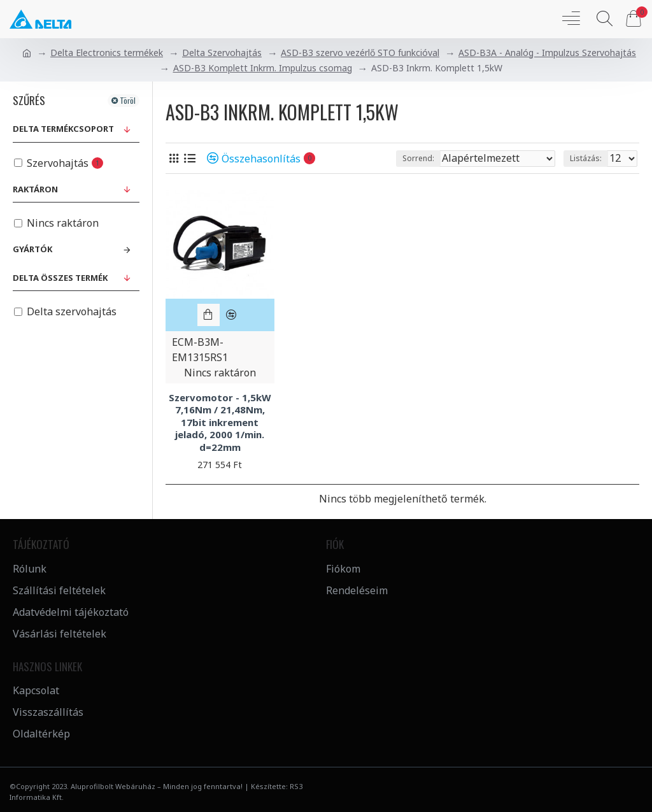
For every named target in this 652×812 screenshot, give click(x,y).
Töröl (128, 100)
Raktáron (35, 189)
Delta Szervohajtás (222, 53)
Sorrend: (418, 158)
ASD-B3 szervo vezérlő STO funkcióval (360, 53)
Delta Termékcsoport (63, 129)
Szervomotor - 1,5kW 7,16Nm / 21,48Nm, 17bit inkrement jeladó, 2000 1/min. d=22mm (220, 423)
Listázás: (586, 158)
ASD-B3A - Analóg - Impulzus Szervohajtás (547, 53)
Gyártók (32, 249)
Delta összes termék (60, 278)
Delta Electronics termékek (107, 53)
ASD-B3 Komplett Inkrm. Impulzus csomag (263, 68)
